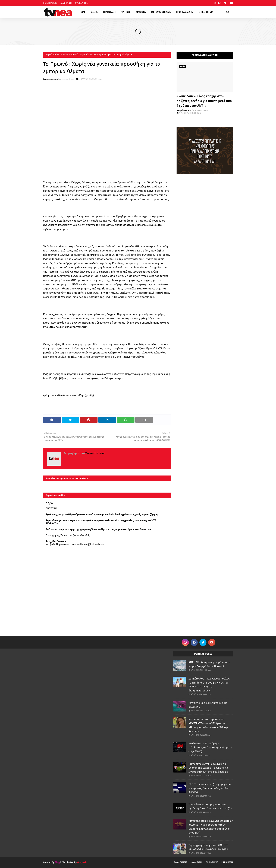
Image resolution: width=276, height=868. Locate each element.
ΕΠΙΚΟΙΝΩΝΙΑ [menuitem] (206, 12)
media (64, 55)
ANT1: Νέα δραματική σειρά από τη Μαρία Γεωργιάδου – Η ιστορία (209, 664)
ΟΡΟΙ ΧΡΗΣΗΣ (81, 3)
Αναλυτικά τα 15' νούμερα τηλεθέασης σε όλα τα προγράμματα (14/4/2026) (210, 747)
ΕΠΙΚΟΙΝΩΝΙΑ (227, 862)
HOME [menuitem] (82, 12)
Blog (57, 862)
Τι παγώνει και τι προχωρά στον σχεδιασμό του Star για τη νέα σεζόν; (210, 807)
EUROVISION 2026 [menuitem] (161, 12)
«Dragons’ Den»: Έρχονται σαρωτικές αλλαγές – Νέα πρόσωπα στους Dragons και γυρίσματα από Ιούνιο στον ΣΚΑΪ (211, 827)
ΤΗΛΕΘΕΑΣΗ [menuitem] (109, 12)
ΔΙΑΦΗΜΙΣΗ (66, 3)
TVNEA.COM (52, 523)
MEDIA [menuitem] (94, 12)
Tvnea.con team (66, 79)
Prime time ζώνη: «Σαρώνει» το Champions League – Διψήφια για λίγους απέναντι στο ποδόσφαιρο (208, 768)
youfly (89, 395)
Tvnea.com (146, 529)
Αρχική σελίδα (52, 55)
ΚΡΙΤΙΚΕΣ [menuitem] (126, 12)
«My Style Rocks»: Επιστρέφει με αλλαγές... (208, 705)
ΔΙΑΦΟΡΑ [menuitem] (141, 12)
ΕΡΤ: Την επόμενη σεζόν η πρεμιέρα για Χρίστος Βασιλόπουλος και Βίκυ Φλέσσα (210, 788)
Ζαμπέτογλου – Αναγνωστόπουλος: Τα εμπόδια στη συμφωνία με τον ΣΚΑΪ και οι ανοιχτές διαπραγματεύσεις (209, 685)
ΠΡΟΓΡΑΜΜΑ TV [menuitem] (185, 12)
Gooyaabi (82, 862)
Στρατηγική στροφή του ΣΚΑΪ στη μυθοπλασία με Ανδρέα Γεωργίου (208, 847)
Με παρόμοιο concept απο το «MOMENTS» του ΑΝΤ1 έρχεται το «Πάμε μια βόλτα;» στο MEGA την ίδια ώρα (208, 725)
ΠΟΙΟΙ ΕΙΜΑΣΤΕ (50, 3)
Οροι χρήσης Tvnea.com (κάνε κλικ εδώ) (68, 535)
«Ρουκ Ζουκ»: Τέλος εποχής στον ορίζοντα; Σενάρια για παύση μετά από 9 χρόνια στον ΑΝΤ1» (204, 101)
